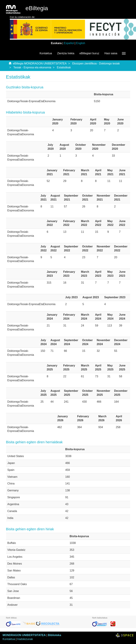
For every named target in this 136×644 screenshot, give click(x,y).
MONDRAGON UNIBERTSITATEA (24, 635)
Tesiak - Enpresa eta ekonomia (32, 67)
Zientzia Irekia (66, 53)
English (80, 43)
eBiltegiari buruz (89, 53)
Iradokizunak (25, 639)
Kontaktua (46, 53)
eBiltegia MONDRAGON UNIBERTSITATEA (40, 63)
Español (69, 43)
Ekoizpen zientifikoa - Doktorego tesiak (96, 63)
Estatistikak (64, 67)
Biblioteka (54, 635)
